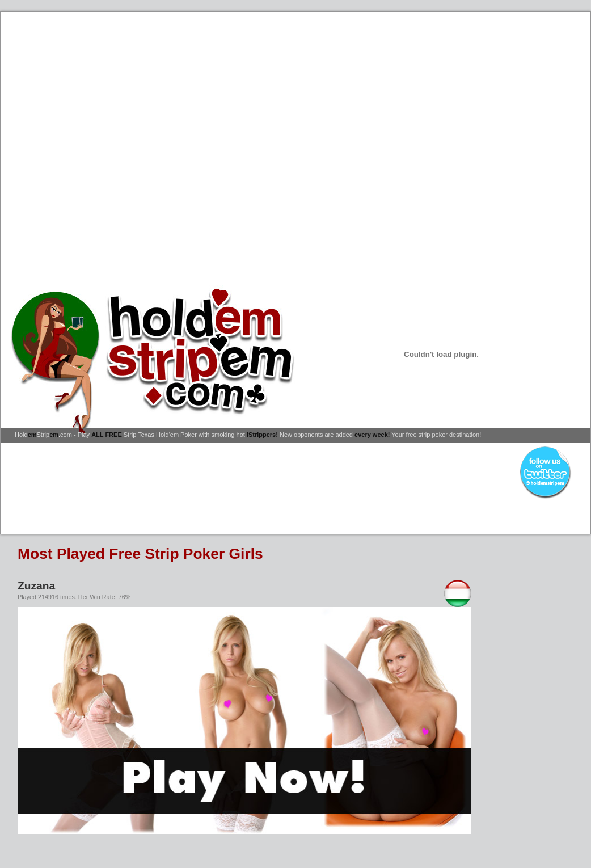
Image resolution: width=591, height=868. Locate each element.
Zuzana (36, 586)
